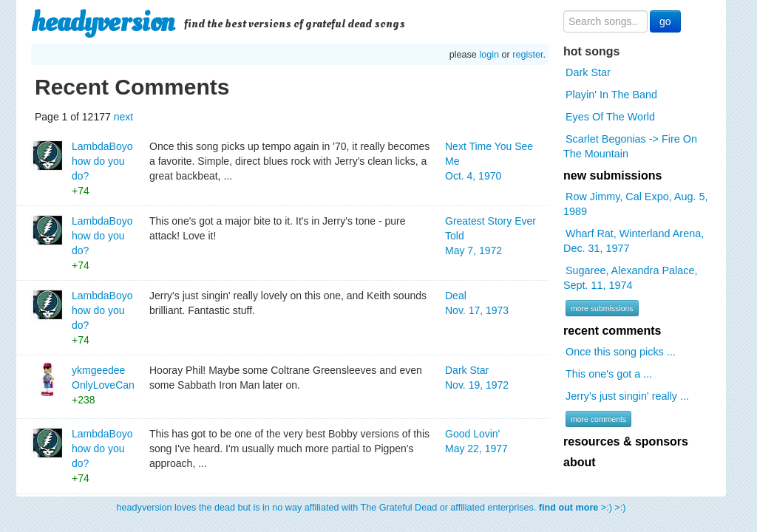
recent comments (612, 331)
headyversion (103, 22)
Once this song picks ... (621, 352)
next (123, 117)
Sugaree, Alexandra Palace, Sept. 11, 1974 (630, 278)
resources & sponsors (626, 441)
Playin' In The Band (611, 95)
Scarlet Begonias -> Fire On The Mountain (630, 146)
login (489, 55)
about (580, 462)
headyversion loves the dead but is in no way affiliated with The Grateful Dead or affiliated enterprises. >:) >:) (371, 508)
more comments (598, 419)
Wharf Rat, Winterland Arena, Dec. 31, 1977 (634, 241)
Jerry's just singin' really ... (627, 396)
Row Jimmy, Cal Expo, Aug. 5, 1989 (635, 204)
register (527, 55)
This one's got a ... (609, 374)
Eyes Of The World (610, 117)
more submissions (602, 308)
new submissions (612, 175)
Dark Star (588, 72)
